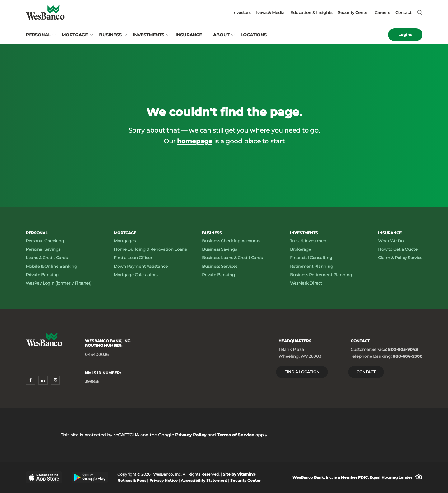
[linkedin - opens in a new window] (43, 380)
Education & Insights (311, 13)
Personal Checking (45, 241)
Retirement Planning (312, 266)
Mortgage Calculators (136, 275)
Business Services (220, 266)
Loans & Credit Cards (47, 258)
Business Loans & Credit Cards (232, 258)
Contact (403, 13)
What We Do (391, 241)
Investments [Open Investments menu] (149, 35)
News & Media (270, 13)
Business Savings (219, 249)
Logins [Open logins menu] (405, 35)
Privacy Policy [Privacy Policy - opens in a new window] (191, 435)
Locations (254, 35)
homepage (195, 141)
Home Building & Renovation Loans (150, 249)
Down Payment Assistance (141, 266)
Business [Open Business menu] (110, 35)
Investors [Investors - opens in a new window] (241, 13)
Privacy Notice (163, 480)
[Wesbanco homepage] (45, 12)
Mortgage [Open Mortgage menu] (75, 35)
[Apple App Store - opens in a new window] (44, 477)
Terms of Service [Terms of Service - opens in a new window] (236, 435)
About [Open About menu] (221, 35)
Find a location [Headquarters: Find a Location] (302, 372)
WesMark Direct (306, 283)
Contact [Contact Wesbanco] (366, 372)
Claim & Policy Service (400, 258)
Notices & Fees (132, 480)
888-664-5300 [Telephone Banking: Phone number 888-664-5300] (408, 356)
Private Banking (42, 275)
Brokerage (301, 249)
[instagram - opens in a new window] (55, 380)
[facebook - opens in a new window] (30, 380)
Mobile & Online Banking (51, 266)
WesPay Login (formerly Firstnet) (59, 283)
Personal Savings (43, 249)
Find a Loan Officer (133, 258)
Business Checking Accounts (231, 241)
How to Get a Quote (398, 249)
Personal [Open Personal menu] (38, 35)
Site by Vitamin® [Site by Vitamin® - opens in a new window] (239, 474)
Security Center (353, 13)
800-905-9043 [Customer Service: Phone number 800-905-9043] (403, 349)
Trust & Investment (309, 241)
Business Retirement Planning (321, 275)
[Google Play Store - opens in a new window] (90, 477)
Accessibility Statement (204, 480)
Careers (382, 13)
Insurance (189, 35)
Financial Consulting (311, 258)
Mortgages (125, 241)
